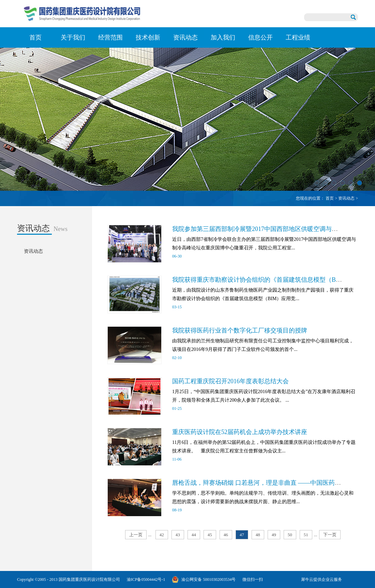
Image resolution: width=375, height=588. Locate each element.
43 (178, 535)
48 (258, 535)
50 (290, 535)
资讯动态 (346, 198)
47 (242, 535)
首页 (35, 37)
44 (194, 535)
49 (274, 535)
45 (210, 535)
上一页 (136, 535)
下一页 (330, 535)
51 (306, 535)
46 (226, 535)
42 (162, 535)
